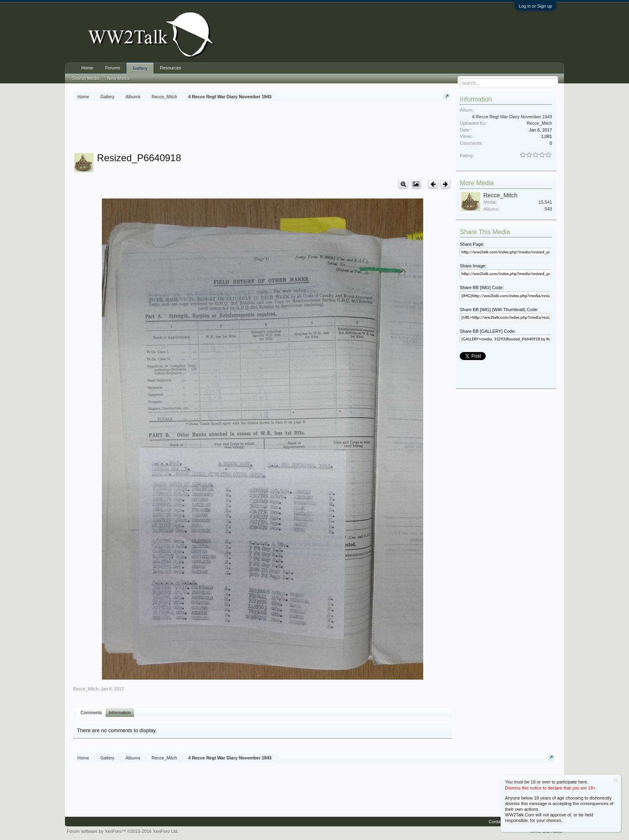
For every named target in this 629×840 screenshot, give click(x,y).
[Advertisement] (262, 128)
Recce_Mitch (86, 689)
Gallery (140, 68)
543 (548, 209)
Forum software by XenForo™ (123, 831)
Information (120, 712)
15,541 (546, 202)
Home (87, 68)
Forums (113, 68)
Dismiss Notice (616, 780)
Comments (91, 712)
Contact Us (499, 822)
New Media (119, 78)
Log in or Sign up (535, 6)
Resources (171, 68)
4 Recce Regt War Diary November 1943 (512, 117)
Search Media (86, 78)
